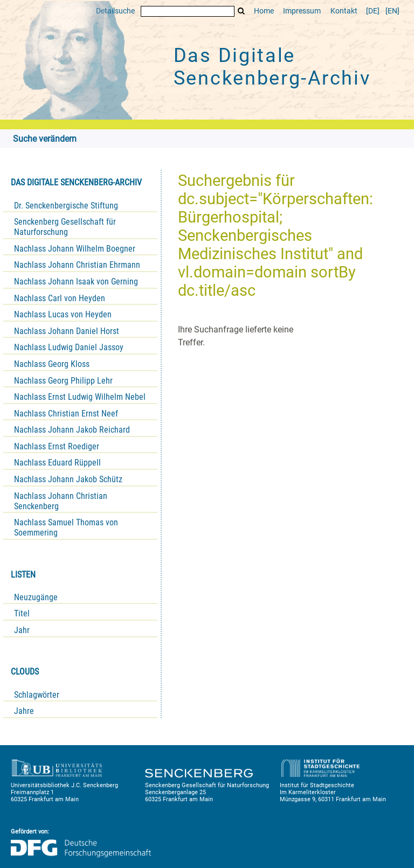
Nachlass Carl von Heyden (60, 298)
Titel (22, 613)
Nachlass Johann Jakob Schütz (68, 479)
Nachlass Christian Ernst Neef (66, 414)
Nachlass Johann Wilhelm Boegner (75, 249)
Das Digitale (272, 67)
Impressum (302, 11)
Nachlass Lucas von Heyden (63, 314)
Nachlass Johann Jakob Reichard (72, 430)
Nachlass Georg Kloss (52, 364)
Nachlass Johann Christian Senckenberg (61, 501)
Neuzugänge (36, 597)
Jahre (24, 711)
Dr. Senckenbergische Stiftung (66, 206)
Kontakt (344, 11)
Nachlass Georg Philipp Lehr (63, 381)
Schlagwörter (37, 695)
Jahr (22, 630)
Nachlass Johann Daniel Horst (67, 331)
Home (264, 11)
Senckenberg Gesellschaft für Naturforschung (65, 227)
